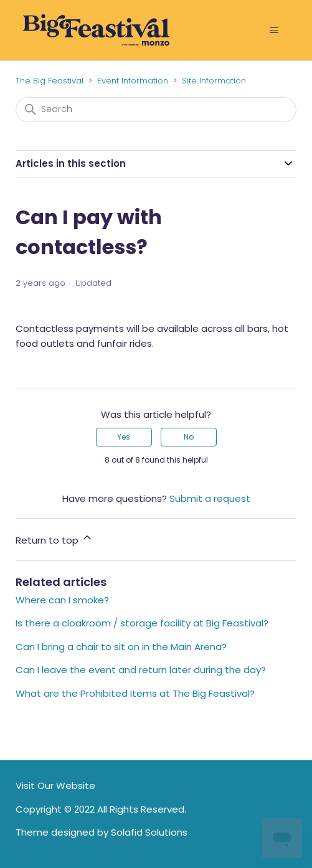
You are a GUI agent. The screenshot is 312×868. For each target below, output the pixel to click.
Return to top (54, 539)
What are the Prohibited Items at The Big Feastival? (135, 693)
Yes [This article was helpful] (124, 437)
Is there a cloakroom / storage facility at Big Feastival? (142, 623)
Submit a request (210, 498)
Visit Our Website (55, 785)
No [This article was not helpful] (189, 437)
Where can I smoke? (62, 600)
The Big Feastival (50, 81)
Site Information (214, 81)
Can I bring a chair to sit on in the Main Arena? (121, 647)
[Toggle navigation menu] (274, 31)
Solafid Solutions (149, 832)
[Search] (156, 110)
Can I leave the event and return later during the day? (141, 670)
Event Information (133, 81)
